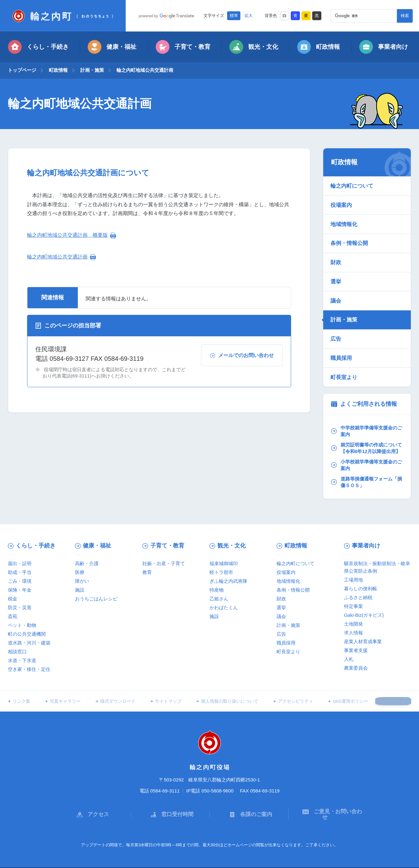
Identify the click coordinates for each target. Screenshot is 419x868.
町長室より (344, 360)
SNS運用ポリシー (337, 692)
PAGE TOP (392, 692)
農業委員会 (356, 658)
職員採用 (342, 343)
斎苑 (13, 607)
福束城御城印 (224, 554)
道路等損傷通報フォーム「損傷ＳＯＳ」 (364, 472)
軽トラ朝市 (221, 562)
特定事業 (353, 596)
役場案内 (342, 203)
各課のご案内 (249, 801)
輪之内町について (353, 185)
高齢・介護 (87, 554)
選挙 (336, 273)
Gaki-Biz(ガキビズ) (364, 605)
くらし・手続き (38, 47)
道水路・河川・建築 (29, 633)
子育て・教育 (183, 47)
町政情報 (319, 47)
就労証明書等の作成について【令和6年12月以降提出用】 (366, 434)
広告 (336, 326)
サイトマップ (162, 692)
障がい (82, 571)
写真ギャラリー (63, 692)
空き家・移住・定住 (29, 659)
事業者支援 (356, 641)
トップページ (22, 70)
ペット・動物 (22, 615)
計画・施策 (92, 70)
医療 (80, 562)
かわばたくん (224, 598)
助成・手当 (20, 562)
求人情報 (353, 623)
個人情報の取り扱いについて (221, 692)
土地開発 (353, 614)
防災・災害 (20, 598)
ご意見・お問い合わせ (328, 801)
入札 (349, 649)
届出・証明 (20, 554)
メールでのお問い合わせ (242, 355)
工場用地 (353, 570)
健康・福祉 (112, 47)
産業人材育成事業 (363, 632)
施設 (80, 580)
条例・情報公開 (350, 238)
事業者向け (384, 47)
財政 (336, 255)
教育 (147, 562)
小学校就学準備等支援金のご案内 (366, 455)
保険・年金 (20, 580)
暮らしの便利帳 (361, 579)
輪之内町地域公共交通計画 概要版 (67, 235)
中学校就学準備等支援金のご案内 (366, 414)
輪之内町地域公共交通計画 (57, 257)
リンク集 (21, 692)
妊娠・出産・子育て (164, 554)
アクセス (91, 801)
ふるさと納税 (358, 588)
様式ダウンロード (113, 692)
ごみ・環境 (20, 571)
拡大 (249, 16)
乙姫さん (219, 589)
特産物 (217, 580)
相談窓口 (17, 642)
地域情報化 (344, 220)
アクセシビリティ (284, 692)
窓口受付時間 (170, 801)
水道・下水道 (22, 651)
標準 (234, 16)
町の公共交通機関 (27, 624)
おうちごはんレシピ (96, 589)
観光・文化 (254, 47)
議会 (336, 290)
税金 (13, 589)
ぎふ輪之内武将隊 (228, 571)
